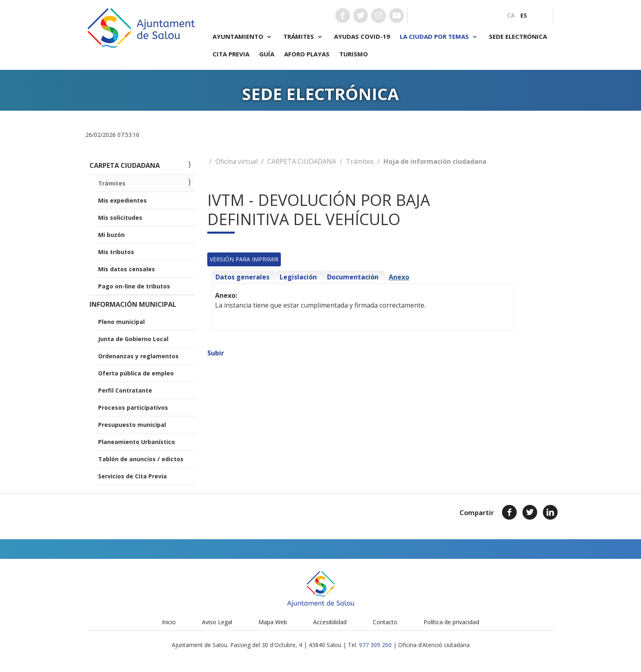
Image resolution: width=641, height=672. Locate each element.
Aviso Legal (217, 622)
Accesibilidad (330, 622)
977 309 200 (375, 645)
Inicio (169, 622)
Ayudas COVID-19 (362, 36)
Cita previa (231, 54)
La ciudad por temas (439, 37)
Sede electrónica (518, 36)
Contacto (385, 622)
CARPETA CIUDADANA (302, 161)
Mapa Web (273, 622)
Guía (267, 54)
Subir (216, 353)
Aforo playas (307, 54)
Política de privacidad (451, 622)
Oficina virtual (236, 161)
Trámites (304, 37)
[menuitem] (511, 15)
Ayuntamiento (243, 37)
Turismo (354, 54)
